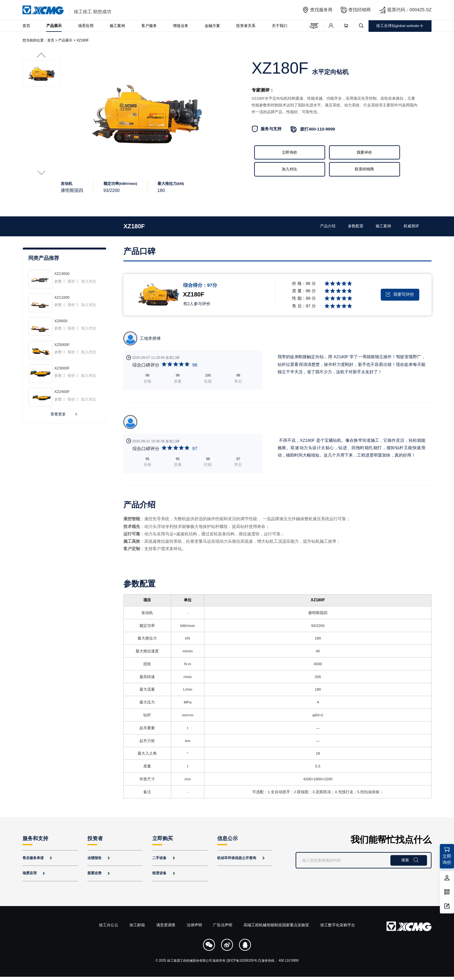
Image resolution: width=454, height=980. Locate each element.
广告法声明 (223, 925)
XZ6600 (61, 321)
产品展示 (54, 26)
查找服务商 (321, 10)
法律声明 (194, 925)
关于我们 (280, 26)
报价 (71, 281)
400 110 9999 (289, 961)
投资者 (95, 838)
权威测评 (411, 226)
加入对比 (289, 169)
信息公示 (227, 838)
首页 (26, 26)
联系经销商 (364, 169)
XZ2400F (62, 391)
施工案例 (117, 26)
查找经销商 (360, 10)
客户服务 (149, 26)
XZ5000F (62, 345)
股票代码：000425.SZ (409, 10)
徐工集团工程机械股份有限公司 (190, 961)
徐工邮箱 (137, 925)
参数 (58, 281)
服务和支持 (35, 838)
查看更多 (65, 414)
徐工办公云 (109, 925)
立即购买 (163, 838)
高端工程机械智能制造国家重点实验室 (276, 925)
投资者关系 (246, 26)
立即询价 (289, 152)
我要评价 (364, 152)
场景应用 (86, 26)
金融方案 (212, 26)
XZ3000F (62, 368)
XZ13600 (62, 273)
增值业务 (181, 26)
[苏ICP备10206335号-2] (244, 961)
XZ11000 (62, 297)
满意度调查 (166, 925)
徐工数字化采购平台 (338, 925)
